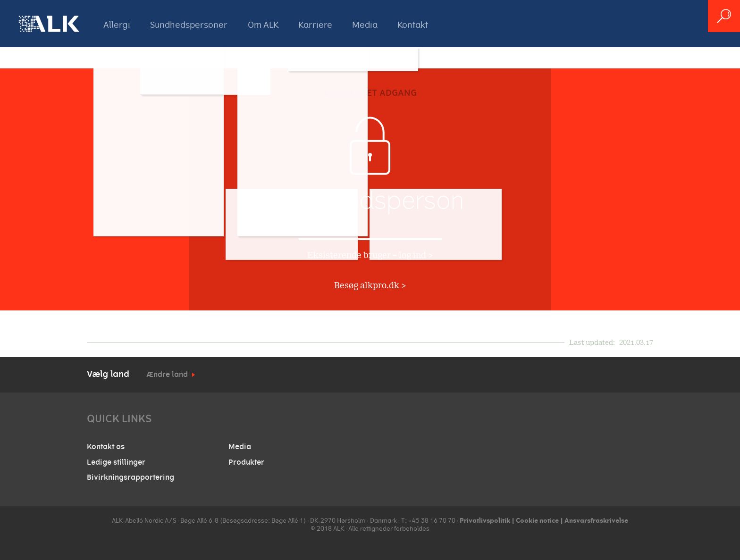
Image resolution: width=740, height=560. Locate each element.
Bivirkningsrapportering (130, 477)
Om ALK (263, 25)
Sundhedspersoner (189, 25)
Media (365, 25)
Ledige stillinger (116, 462)
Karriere (315, 25)
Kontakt (413, 25)
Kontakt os (106, 447)
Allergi (117, 25)
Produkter (246, 462)
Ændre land (167, 375)
